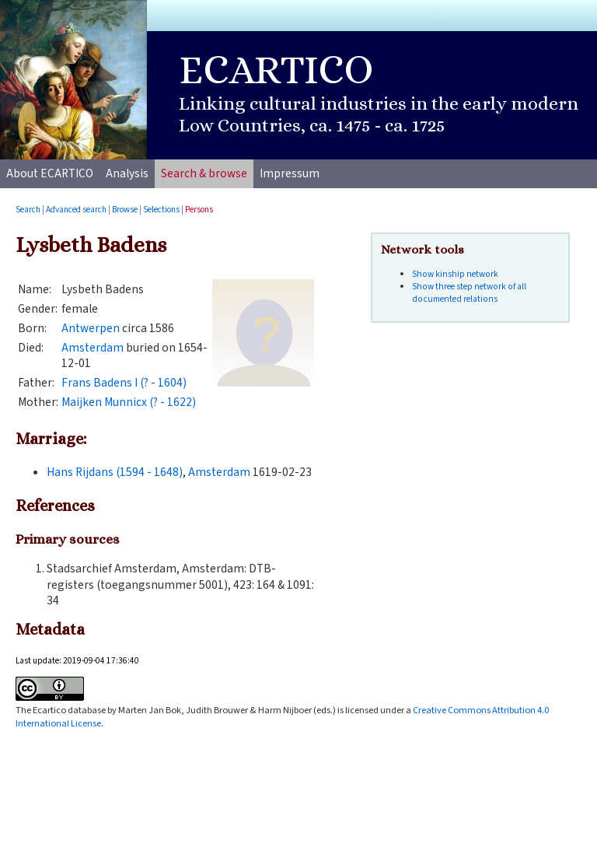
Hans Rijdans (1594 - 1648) (115, 472)
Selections (161, 210)
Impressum (290, 173)
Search (28, 210)
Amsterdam (93, 348)
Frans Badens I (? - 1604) (124, 383)
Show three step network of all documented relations (469, 293)
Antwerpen (91, 328)
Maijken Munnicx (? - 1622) (129, 402)
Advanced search (76, 210)
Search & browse (204, 173)
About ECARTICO (50, 173)
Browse (125, 210)
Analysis (127, 173)
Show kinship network (455, 274)
